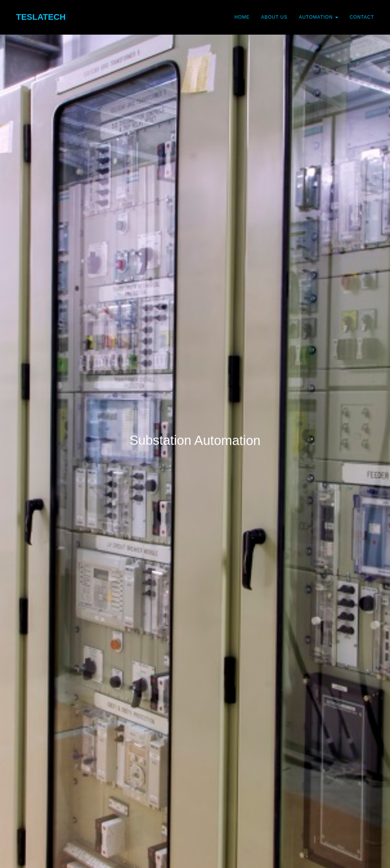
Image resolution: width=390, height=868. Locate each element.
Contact (362, 17)
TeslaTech (41, 17)
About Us (274, 17)
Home (242, 17)
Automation (319, 17)
